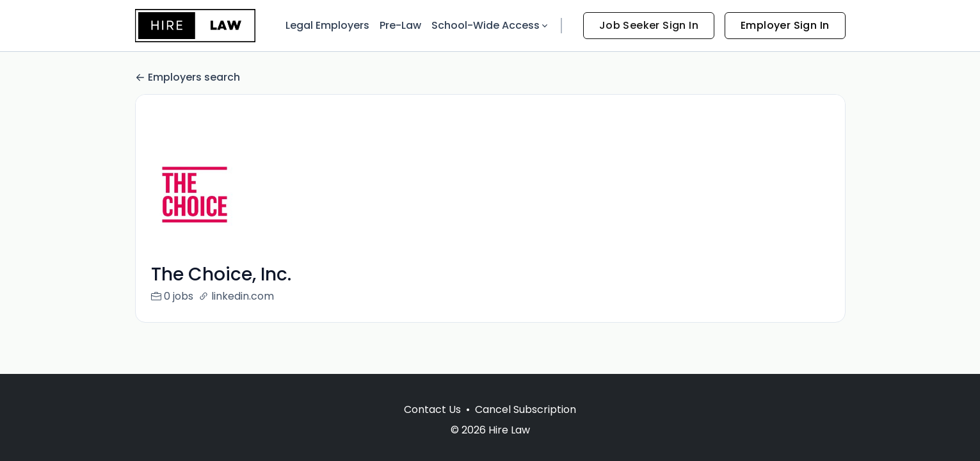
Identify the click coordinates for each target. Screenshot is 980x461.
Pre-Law (400, 25)
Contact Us (432, 409)
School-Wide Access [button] (491, 25)
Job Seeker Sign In (649, 25)
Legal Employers (327, 25)
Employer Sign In (785, 25)
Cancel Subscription (526, 409)
